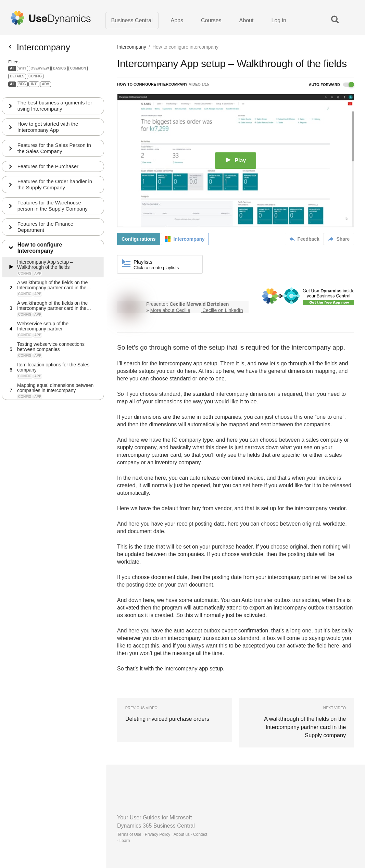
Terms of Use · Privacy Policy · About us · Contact (162, 834)
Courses (211, 20)
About (247, 20)
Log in (279, 20)
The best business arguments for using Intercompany (55, 108)
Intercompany (132, 47)
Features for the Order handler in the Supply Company (55, 187)
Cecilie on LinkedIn (223, 311)
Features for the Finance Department (45, 230)
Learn (125, 841)
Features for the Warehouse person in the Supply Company (53, 208)
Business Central (132, 20)
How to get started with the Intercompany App (48, 130)
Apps (177, 20)
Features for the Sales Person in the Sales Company (54, 151)
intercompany (311, 348)
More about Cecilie (170, 311)
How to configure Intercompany (40, 251)
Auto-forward (331, 85)
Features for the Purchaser (48, 169)
